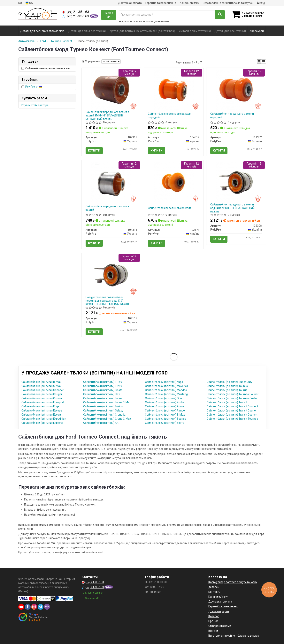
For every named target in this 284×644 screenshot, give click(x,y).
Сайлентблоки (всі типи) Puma (165, 406)
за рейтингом (111, 62)
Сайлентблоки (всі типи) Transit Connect (232, 406)
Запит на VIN (92, 598)
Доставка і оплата (130, 3)
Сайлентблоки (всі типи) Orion (164, 398)
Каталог (214, 616)
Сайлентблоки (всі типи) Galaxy (103, 411)
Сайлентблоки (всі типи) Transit (227, 402)
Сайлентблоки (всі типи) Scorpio (166, 419)
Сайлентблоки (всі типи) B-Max (41, 382)
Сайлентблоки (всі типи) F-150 (103, 382)
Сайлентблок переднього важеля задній (107, 208)
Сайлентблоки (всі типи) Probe (165, 402)
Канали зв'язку (189, 3)
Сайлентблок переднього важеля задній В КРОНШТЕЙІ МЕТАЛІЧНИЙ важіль (232, 208)
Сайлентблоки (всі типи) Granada (104, 415)
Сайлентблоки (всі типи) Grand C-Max (107, 419)
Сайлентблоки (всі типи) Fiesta (103, 390)
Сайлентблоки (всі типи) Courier (42, 398)
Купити (94, 151)
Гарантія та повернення (161, 3)
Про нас (213, 621)
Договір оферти (219, 611)
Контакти (214, 592)
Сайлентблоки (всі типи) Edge (40, 406)
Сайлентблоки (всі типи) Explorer (42, 423)
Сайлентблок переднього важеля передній (170, 115)
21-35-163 (76, 12)
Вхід (261, 3)
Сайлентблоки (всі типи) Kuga (164, 382)
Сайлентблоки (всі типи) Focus (103, 398)
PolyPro (34, 87)
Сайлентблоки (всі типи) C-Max (41, 386)
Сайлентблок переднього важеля (170, 208)
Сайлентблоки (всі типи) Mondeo (166, 390)
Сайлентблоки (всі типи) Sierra (165, 423)
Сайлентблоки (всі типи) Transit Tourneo (232, 419)
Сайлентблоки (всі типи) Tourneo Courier (233, 394)
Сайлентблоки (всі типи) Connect (42, 390)
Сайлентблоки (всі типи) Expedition (44, 419)
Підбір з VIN (109, 15)
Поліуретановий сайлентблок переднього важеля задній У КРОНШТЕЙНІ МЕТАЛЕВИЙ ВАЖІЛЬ (108, 301)
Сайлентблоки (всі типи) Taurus (227, 390)
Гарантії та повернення (223, 606)
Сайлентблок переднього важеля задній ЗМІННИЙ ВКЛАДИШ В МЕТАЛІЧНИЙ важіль (107, 115)
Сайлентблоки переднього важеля (46, 68)
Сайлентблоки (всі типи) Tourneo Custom (233, 398)
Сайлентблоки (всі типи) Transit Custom (232, 415)
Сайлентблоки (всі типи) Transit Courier (232, 411)
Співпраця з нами (220, 626)
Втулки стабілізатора (35, 105)
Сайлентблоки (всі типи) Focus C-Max (107, 402)
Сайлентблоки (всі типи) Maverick (166, 386)
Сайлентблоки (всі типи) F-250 (103, 386)
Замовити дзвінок (93, 593)
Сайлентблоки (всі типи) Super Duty (230, 382)
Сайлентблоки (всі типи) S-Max (165, 415)
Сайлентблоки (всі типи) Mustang (166, 394)
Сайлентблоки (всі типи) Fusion (103, 406)
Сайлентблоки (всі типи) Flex (102, 394)
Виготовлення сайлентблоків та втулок (228, 3)
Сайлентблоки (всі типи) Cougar (42, 394)
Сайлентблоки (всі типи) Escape (42, 411)
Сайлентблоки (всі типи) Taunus (227, 386)
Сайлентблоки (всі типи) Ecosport (43, 402)
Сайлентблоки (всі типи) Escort (41, 415)
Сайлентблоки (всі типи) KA (101, 423)
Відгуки (213, 631)
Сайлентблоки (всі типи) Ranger (165, 411)
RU (20, 3)
